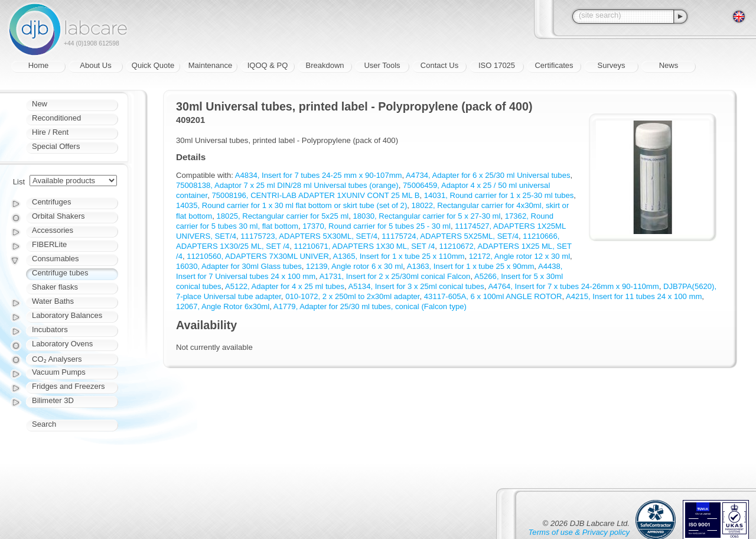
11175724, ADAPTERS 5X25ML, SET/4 (450, 236)
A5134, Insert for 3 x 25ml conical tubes (416, 286)
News (669, 65)
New (40, 104)
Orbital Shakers (58, 216)
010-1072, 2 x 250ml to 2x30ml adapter (352, 296)
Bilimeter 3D (53, 400)
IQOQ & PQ (268, 65)
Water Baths (53, 301)
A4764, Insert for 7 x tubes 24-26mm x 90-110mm (573, 286)
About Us (95, 65)
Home (39, 65)
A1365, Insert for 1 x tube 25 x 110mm (399, 256)
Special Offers (56, 146)
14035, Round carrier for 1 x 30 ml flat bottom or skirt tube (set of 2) (291, 205)
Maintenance (210, 65)
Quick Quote (153, 65)
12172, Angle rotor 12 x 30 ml (519, 256)
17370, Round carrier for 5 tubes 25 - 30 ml (377, 226)
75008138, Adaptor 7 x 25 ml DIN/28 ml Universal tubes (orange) (287, 185)
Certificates (554, 65)
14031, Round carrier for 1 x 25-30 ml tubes (499, 195)
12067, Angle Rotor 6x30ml (223, 306)
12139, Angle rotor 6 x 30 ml (354, 266)
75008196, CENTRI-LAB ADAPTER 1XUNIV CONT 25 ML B (316, 195)
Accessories (53, 230)
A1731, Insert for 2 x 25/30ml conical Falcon (395, 276)
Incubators (50, 329)
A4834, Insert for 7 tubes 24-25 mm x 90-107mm (319, 175)
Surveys (612, 65)
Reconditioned (56, 118)
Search (44, 424)
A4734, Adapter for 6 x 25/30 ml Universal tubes (488, 175)
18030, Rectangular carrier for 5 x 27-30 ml (427, 216)
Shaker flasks (55, 287)
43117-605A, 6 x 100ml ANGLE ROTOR (493, 296)
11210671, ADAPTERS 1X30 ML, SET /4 (364, 246)
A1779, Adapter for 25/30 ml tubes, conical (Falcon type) (370, 306)
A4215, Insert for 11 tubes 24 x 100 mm (634, 296)
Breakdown (325, 65)
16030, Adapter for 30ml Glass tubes (239, 266)
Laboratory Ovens (62, 344)
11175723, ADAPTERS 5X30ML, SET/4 (309, 236)
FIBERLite (49, 244)
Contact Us (439, 65)
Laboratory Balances (67, 315)
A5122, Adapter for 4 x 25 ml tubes (285, 286)
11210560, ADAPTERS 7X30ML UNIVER (258, 256)
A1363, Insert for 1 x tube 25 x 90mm (471, 266)
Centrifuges (51, 202)
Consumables (56, 259)
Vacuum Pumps (59, 372)
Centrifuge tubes (60, 273)
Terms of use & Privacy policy (579, 532)
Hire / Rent (50, 132)
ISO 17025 (497, 65)
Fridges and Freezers (69, 386)
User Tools (382, 65)
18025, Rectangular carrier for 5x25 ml (283, 216)
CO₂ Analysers (57, 359)
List (19, 182)
